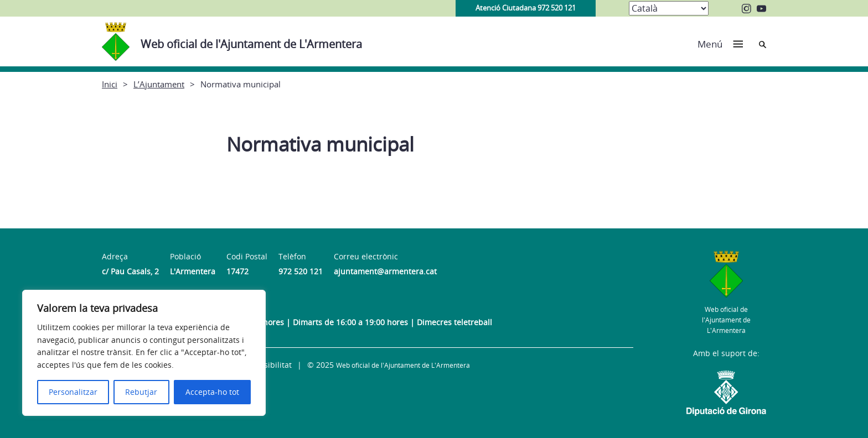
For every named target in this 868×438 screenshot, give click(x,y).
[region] (144, 353)
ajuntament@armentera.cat (385, 271)
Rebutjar (141, 392)
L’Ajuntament (159, 84)
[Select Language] (669, 8)
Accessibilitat (267, 365)
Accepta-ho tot (212, 392)
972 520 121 (301, 271)
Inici (110, 84)
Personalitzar (73, 392)
